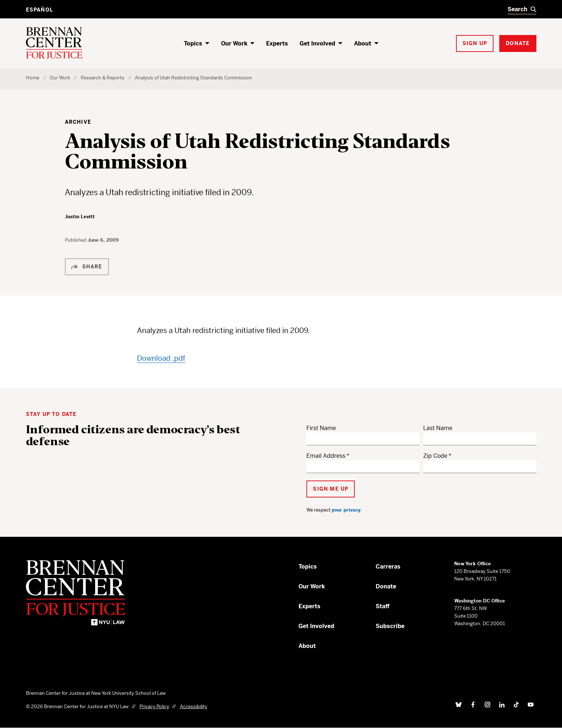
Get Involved (317, 43)
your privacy (346, 510)
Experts (277, 43)
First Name (321, 428)
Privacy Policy (154, 707)
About (363, 43)
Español (39, 10)
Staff (383, 606)
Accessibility (194, 707)
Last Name (438, 428)
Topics (193, 43)
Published (76, 240)
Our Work (234, 43)
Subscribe (390, 626)
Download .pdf (161, 358)
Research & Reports (103, 78)
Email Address (326, 456)
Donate (386, 586)
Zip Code (435, 456)
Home (33, 78)
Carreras (388, 567)
